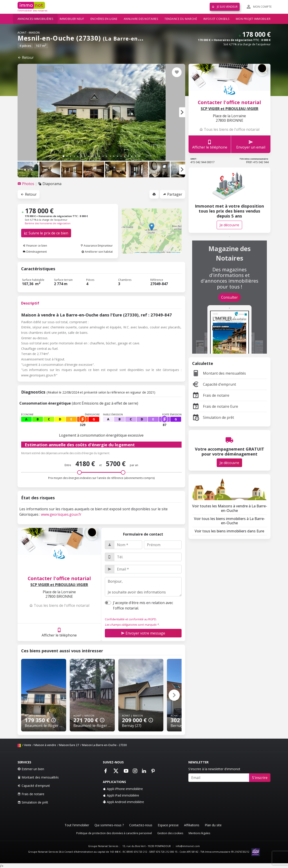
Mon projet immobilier (253, 19)
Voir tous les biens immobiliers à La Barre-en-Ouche (229, 521)
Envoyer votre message (143, 633)
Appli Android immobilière (123, 802)
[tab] (26, 184)
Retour (26, 57)
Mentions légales (199, 833)
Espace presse (168, 825)
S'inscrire (260, 778)
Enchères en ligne (104, 19)
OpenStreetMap (155, 252)
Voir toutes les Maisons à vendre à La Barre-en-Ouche (230, 508)
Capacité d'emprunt (214, 384)
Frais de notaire (211, 395)
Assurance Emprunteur (97, 246)
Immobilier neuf (72, 19)
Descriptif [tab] (30, 303)
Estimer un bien (31, 769)
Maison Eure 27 (69, 745)
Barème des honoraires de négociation (48, 223)
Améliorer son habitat (97, 252)
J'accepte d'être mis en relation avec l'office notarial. (143, 605)
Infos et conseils (216, 19)
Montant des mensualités (219, 373)
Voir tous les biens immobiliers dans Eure (229, 531)
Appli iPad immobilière (121, 795)
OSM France (176, 252)
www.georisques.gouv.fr (61, 514)
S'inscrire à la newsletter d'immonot (214, 769)
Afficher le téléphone (59, 632)
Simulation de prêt (213, 417)
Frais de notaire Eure (215, 406)
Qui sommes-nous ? (109, 825)
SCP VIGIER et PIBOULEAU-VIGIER (59, 585)
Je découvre (229, 225)
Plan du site (213, 825)
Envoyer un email (251, 144)
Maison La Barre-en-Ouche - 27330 (104, 745)
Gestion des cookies (170, 833)
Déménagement (35, 252)
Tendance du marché (181, 19)
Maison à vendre (45, 745)
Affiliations (192, 825)
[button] (182, 112)
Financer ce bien (35, 246)
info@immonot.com (188, 846)
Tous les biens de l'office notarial (59, 605)
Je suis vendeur (225, 7)
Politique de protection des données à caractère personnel (114, 833)
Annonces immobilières (35, 19)
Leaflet (137, 252)
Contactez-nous (141, 825)
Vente (28, 745)
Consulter (229, 297)
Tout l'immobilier (77, 825)
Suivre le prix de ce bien (46, 233)
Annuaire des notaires (141, 19)
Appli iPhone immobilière (123, 789)
